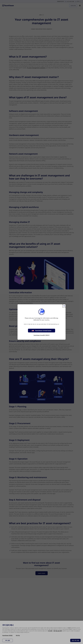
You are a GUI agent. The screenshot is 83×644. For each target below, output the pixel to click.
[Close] (64, 306)
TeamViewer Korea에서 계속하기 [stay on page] (42, 335)
